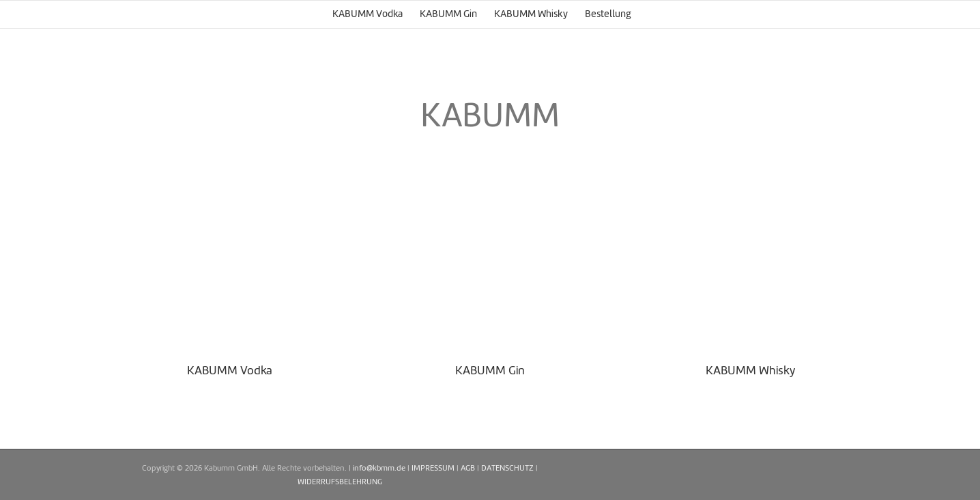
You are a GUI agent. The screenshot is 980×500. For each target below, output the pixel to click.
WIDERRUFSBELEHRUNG (340, 482)
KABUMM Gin (490, 371)
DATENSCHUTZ (507, 469)
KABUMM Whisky (750, 371)
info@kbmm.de (379, 469)
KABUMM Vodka (230, 371)
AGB (468, 469)
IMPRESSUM (433, 469)
